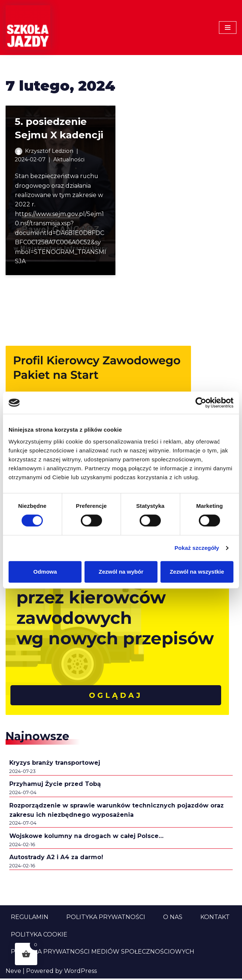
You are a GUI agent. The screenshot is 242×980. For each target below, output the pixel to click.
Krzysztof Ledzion (49, 151)
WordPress (80, 972)
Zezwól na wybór (121, 572)
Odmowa (45, 572)
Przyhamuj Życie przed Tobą (55, 785)
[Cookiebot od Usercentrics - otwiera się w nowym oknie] (201, 403)
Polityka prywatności (106, 918)
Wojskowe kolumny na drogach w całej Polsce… (87, 837)
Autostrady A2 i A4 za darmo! (56, 859)
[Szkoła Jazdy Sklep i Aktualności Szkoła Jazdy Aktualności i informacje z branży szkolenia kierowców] (28, 28)
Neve (13, 972)
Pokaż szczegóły (197, 548)
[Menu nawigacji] (228, 28)
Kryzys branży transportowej (55, 763)
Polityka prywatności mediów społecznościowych (103, 953)
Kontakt (215, 918)
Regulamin (30, 918)
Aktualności (70, 159)
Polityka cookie (39, 936)
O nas (173, 918)
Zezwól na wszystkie (197, 572)
